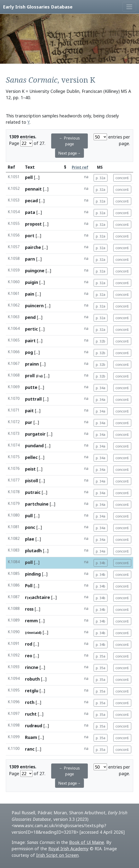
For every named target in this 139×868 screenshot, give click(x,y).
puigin (32, 282)
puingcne (35, 271)
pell (29, 177)
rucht (31, 714)
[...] (37, 177)
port (30, 236)
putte (31, 387)
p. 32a (101, 178)
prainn (32, 364)
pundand (34, 446)
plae (30, 539)
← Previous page (69, 141)
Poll (29, 586)
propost (33, 224)
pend (30, 317)
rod (29, 644)
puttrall (33, 399)
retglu (32, 691)
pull (29, 516)
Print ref (80, 167)
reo (29, 656)
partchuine (37, 504)
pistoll (32, 481)
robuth (32, 679)
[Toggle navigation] (129, 7)
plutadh (33, 551)
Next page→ (69, 153)
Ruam (31, 737)
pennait (33, 189)
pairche (33, 247)
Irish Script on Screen (57, 855)
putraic (33, 492)
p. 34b (101, 563)
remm (31, 621)
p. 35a (101, 656)
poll (29, 562)
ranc (30, 749)
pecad (31, 201)
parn (30, 259)
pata (30, 212)
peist (30, 469)
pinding (33, 574)
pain (30, 294)
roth (30, 702)
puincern (34, 306)
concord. (122, 178)
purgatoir (35, 434)
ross (29, 609)
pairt (30, 341)
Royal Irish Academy (68, 849)
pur (29, 422)
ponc (30, 527)
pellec (31, 457)
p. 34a (101, 388)
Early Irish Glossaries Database (38, 7)
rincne (32, 667)
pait (29, 411)
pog (29, 352)
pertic (31, 329)
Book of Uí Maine (87, 842)
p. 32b (101, 341)
